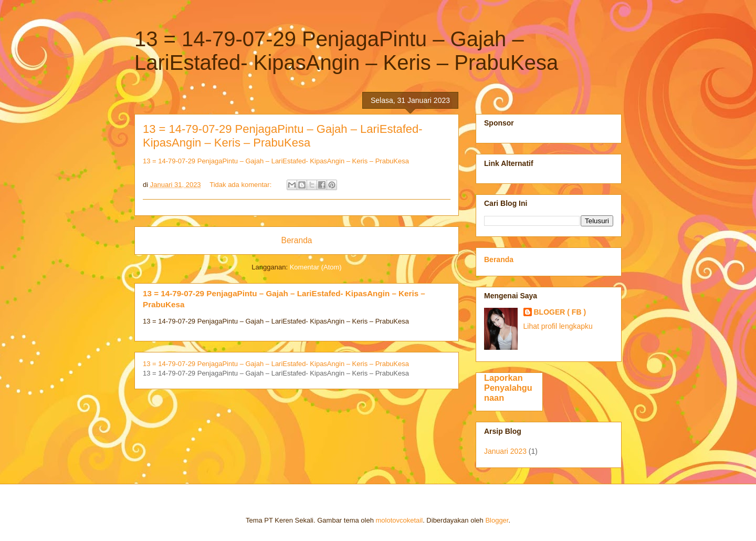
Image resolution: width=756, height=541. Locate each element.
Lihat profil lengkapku (558, 326)
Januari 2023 (505, 451)
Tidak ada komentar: (241, 185)
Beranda (297, 240)
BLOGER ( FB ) (560, 312)
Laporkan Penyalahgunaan (508, 388)
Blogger (497, 520)
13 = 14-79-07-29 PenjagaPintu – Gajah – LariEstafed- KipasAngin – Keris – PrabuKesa (283, 136)
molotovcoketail (400, 520)
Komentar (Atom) (316, 267)
